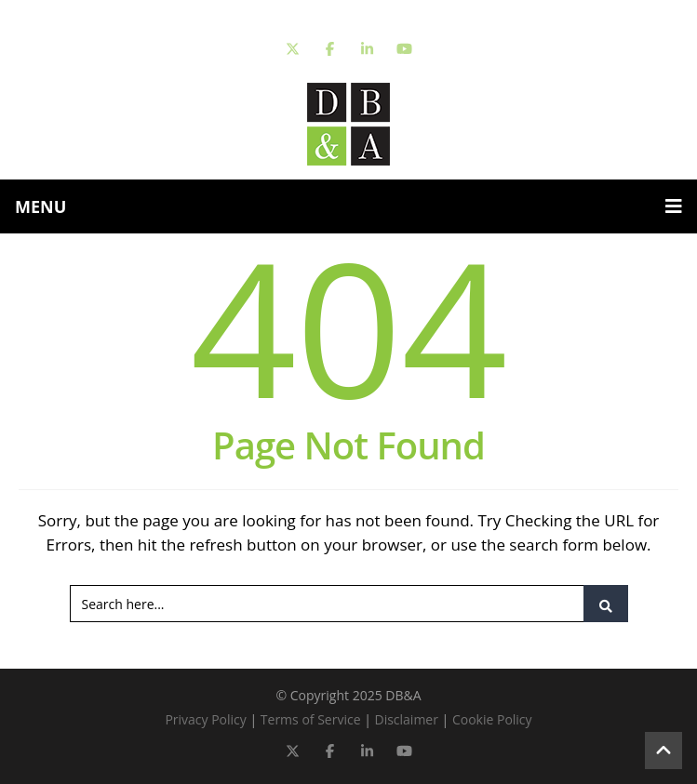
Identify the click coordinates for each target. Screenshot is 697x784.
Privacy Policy (205, 719)
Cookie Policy (492, 719)
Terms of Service (311, 719)
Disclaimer (406, 719)
